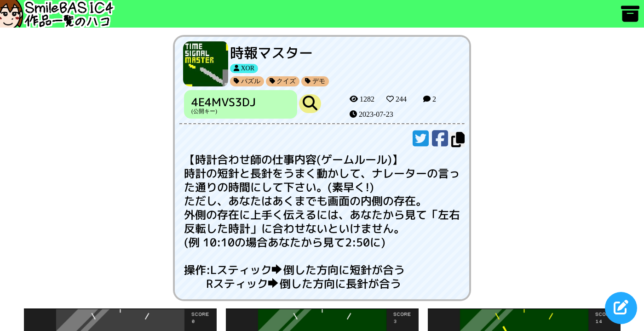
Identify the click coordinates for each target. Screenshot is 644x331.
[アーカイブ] (630, 18)
